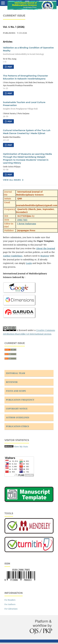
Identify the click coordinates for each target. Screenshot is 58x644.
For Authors (10, 604)
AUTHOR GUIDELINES (18, 417)
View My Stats (21, 447)
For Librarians (11, 609)
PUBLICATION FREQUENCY (20, 400)
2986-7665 (22, 220)
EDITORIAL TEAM (15, 373)
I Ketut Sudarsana (27, 224)
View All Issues (12, 180)
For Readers (10, 600)
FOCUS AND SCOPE (16, 391)
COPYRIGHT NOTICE (17, 409)
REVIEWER (12, 382)
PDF (9, 67)
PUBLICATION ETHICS (17, 426)
